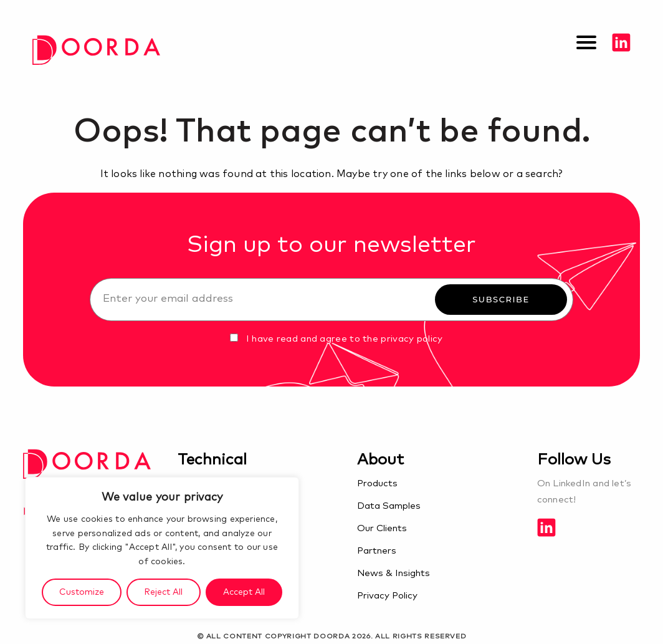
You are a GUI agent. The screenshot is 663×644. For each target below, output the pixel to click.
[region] (162, 548)
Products (377, 483)
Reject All (163, 592)
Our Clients (382, 528)
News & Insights (394, 573)
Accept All (244, 592)
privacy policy (412, 339)
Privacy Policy (387, 596)
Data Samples (389, 506)
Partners (377, 551)
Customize (82, 592)
